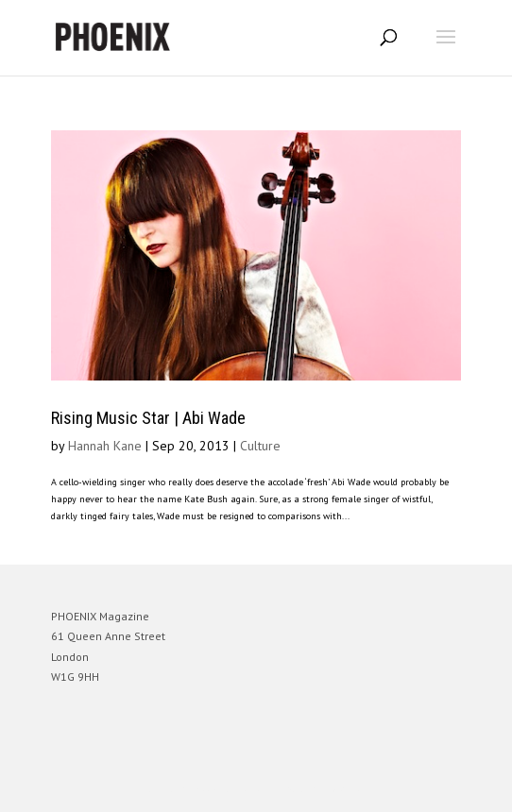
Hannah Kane (105, 446)
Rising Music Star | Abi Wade (148, 418)
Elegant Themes (230, 789)
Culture (260, 446)
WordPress (347, 789)
